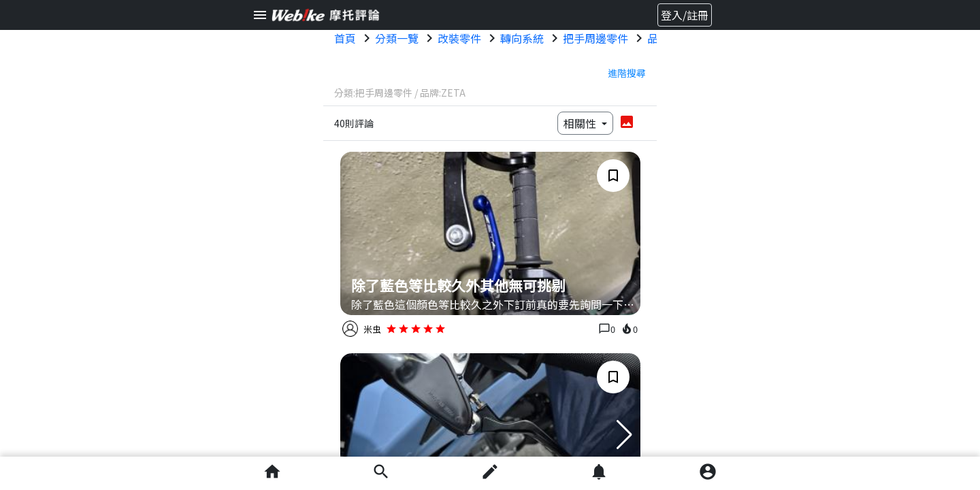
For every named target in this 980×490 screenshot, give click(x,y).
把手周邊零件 (595, 38)
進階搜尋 (627, 73)
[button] (624, 435)
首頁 (345, 38)
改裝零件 (459, 38)
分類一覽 (397, 38)
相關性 (581, 123)
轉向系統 (522, 38)
